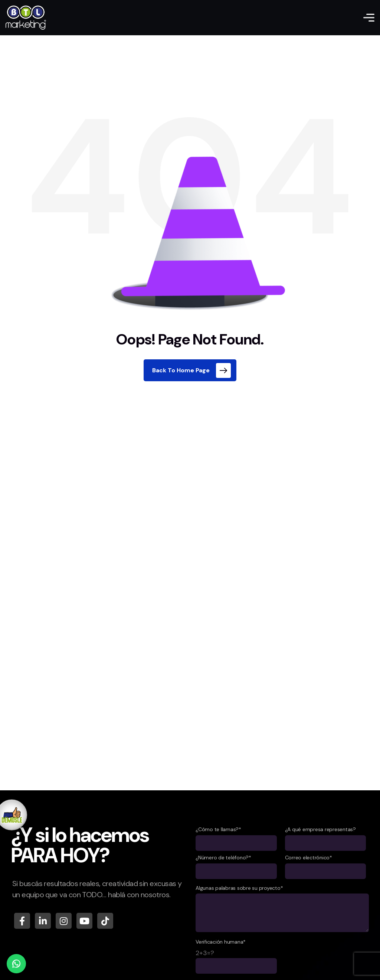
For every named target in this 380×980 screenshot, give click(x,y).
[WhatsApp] (16, 964)
